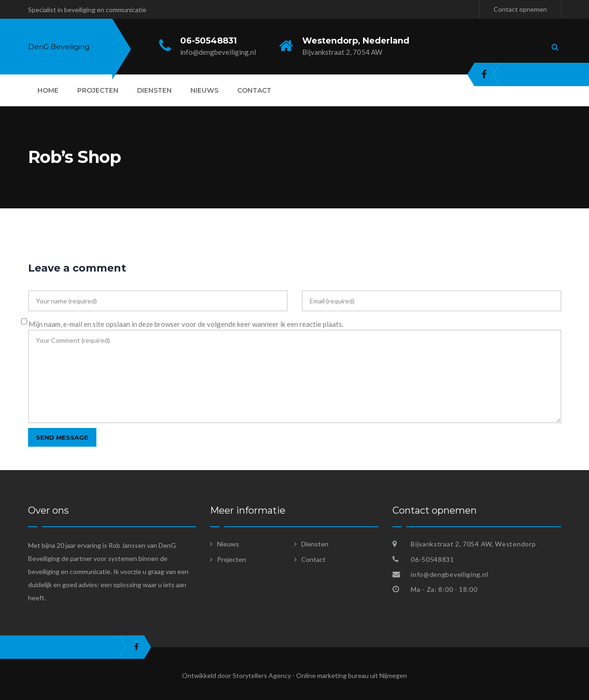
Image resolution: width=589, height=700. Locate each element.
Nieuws (204, 90)
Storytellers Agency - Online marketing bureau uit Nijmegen (320, 675)
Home (48, 90)
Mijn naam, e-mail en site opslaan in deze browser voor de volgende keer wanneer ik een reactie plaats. (186, 324)
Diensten (154, 90)
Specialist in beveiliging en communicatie (87, 10)
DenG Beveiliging (59, 47)
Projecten (98, 90)
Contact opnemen (520, 9)
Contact (254, 90)
